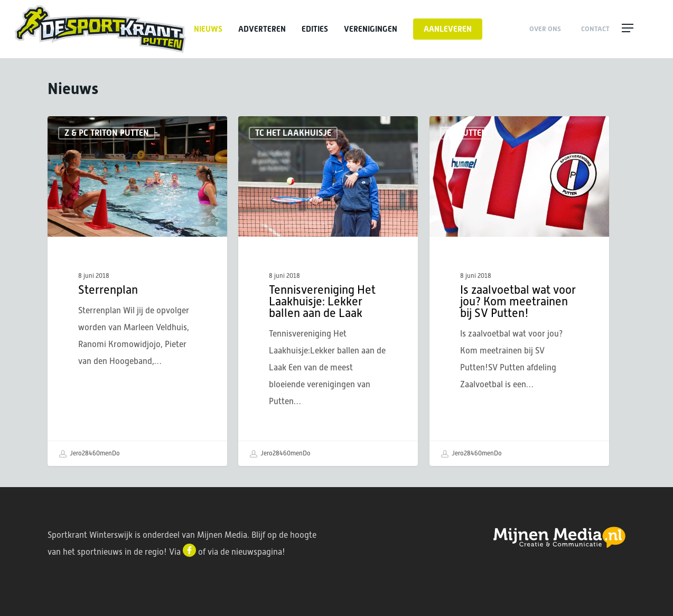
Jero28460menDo (89, 454)
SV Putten (467, 133)
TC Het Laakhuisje (293, 133)
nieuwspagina (257, 552)
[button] (639, 29)
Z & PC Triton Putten (107, 133)
